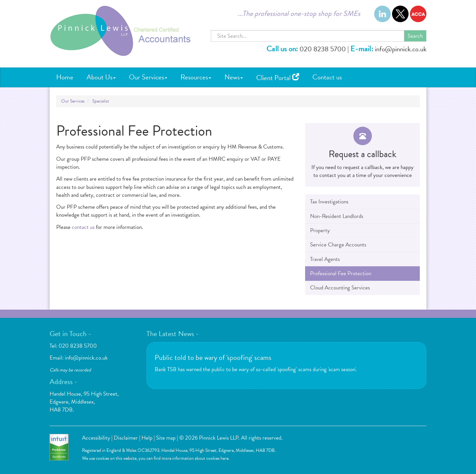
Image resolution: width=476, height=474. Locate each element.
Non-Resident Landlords (337, 216)
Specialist (101, 101)
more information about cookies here (195, 458)
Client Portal (278, 78)
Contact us (327, 77)
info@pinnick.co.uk (401, 49)
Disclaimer (126, 438)
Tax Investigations (329, 202)
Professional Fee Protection (341, 273)
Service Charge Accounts (338, 245)
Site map (166, 438)
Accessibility (96, 438)
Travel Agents (325, 259)
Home (65, 77)
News (234, 77)
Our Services (148, 77)
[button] (362, 155)
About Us (101, 77)
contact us (83, 227)
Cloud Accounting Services (340, 288)
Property (320, 230)
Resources (196, 77)
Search (415, 36)
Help (147, 438)
